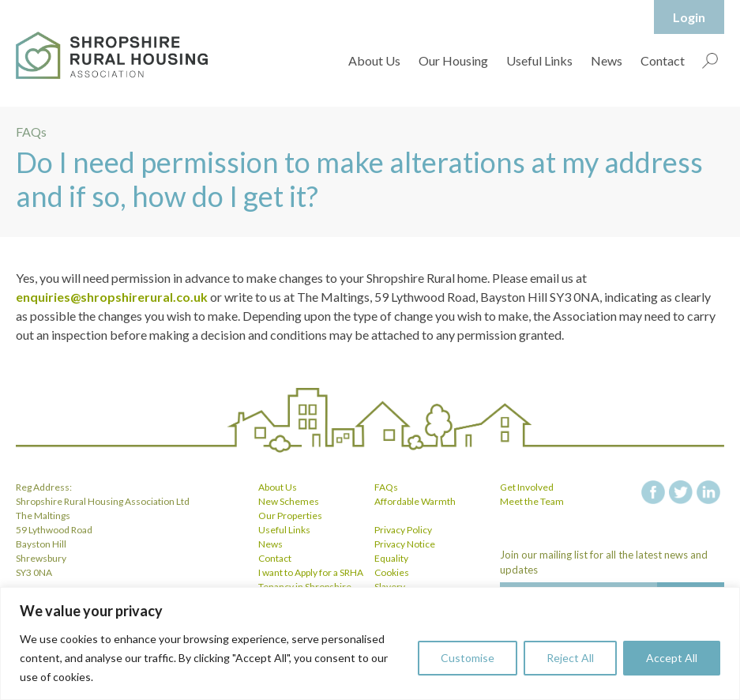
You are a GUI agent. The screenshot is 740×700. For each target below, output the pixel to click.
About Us (374, 60)
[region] (370, 644)
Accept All (672, 658)
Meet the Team (532, 501)
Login (689, 17)
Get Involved (527, 487)
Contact (663, 60)
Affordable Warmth (415, 501)
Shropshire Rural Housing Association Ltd (112, 55)
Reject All (570, 658)
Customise (468, 658)
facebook (653, 492)
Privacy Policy (403, 530)
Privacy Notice (405, 544)
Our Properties (290, 516)
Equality (391, 558)
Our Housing (453, 60)
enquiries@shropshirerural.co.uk (112, 297)
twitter (681, 492)
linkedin (708, 492)
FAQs (386, 487)
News (607, 60)
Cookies (392, 572)
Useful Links (539, 60)
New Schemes (289, 501)
